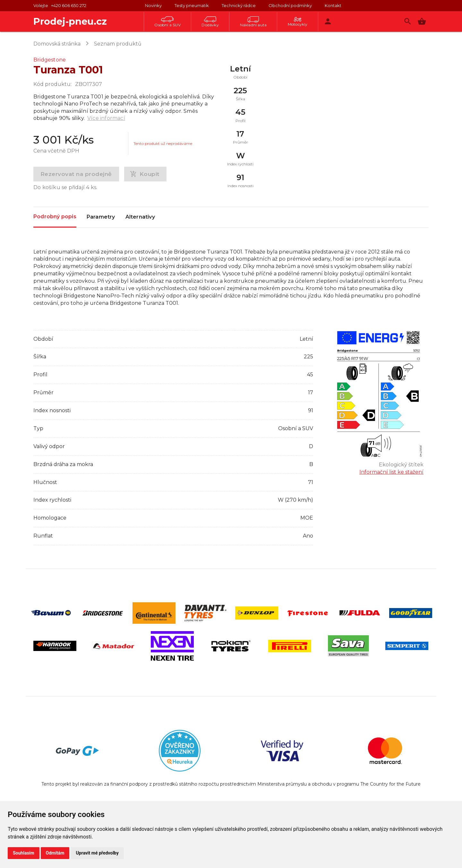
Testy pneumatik (192, 5)
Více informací (106, 118)
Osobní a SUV (167, 22)
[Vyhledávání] (408, 21)
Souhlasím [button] (24, 853)
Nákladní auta (253, 22)
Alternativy (140, 217)
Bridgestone (50, 60)
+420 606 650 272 (69, 5)
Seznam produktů (118, 44)
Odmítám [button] (55, 853)
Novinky (153, 5)
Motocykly (298, 22)
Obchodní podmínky (290, 5)
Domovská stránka (57, 44)
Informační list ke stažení (391, 472)
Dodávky (210, 22)
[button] (422, 21)
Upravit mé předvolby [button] (97, 853)
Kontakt (333, 5)
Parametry (101, 217)
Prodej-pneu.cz (70, 21)
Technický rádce (239, 5)
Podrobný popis (55, 217)
